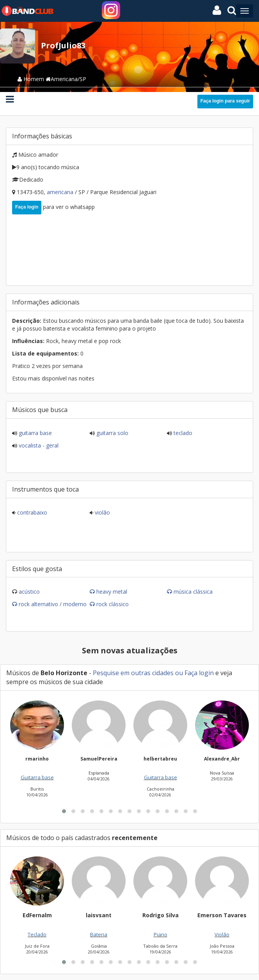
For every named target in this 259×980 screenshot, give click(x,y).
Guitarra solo (112, 433)
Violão (102, 512)
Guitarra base (35, 433)
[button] (64, 811)
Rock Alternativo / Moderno (53, 604)
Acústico (29, 592)
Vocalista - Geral (38, 445)
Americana (61, 192)
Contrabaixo (31, 512)
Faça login (27, 207)
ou (179, 673)
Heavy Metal (112, 592)
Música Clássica (193, 592)
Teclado (182, 433)
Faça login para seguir (225, 101)
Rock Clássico (113, 604)
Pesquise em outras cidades (133, 673)
